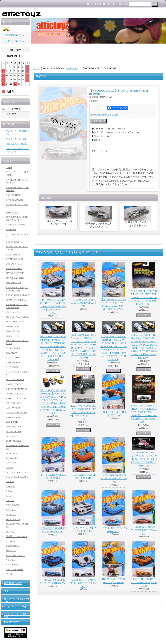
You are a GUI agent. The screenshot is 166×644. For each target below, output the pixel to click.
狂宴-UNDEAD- (12, 622)
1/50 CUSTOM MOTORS (17, 398)
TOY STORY (12, 353)
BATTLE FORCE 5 (14, 384)
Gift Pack (10, 500)
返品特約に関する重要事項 (104, 115)
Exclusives (11, 486)
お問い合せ (111, 4)
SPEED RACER (13, 519)
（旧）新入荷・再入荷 (17, 144)
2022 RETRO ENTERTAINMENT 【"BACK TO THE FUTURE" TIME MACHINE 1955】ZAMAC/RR (144, 298)
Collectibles (11, 510)
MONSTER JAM (13, 431)
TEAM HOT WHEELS (16, 300)
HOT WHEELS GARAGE (17, 295)
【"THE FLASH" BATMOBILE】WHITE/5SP (83, 583)
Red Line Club (12, 458)
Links (6, 591)
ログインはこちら (15, 41)
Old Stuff (10, 481)
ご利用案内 (95, 4)
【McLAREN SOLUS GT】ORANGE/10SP (144, 582)
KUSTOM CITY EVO (16, 555)
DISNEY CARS (13, 348)
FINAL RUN (12, 453)
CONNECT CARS (14, 427)
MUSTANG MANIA (15, 379)
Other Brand (11, 560)
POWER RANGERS (15, 278)
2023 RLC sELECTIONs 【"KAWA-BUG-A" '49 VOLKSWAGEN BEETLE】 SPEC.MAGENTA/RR (144, 459)
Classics (9, 467)
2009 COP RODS (14, 408)
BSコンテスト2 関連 (15, 607)
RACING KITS (13, 358)
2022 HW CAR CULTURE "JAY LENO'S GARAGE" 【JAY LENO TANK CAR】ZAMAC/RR (83, 412)
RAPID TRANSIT (14, 362)
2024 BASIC (72, 68)
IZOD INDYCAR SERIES (17, 317)
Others (9, 491)
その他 (9, 574)
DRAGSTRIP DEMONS (17, 389)
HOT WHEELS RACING (17, 477)
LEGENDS (11, 515)
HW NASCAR (12, 367)
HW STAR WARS (14, 268)
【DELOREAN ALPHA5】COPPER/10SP (144, 530)
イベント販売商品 (14, 569)
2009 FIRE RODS (14, 403)
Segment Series (13, 326)
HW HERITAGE (13, 254)
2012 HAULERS (13, 312)
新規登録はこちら (15, 35)
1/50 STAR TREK (14, 441)
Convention (11, 463)
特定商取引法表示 (13, 583)
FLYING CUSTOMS (15, 273)
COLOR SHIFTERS (15, 394)
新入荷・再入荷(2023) (16, 139)
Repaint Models (13, 331)
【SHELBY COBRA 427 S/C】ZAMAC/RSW (83, 303)
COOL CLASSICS (14, 264)
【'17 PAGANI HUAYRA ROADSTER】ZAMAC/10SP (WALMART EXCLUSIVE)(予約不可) (53, 306)
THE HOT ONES (14, 283)
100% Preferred (13, 565)
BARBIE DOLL (13, 546)
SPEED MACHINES (15, 322)
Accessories (11, 230)
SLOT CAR (11, 551)
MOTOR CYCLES (14, 436)
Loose (9, 496)
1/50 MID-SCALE (14, 417)
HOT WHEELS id (14, 242)
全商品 (9, 167)
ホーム (36, 68)
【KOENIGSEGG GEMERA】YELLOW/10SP (114, 479)
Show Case (11, 532)
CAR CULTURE (13, 195)
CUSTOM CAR (13, 505)
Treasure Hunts (12, 336)
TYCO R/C (11, 541)
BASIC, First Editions (15, 225)
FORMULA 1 (12, 212)
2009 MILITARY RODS (17, 413)
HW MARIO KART (15, 259)
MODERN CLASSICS (16, 472)
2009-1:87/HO (12, 422)
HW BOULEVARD (14, 200)
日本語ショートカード (17, 536)
